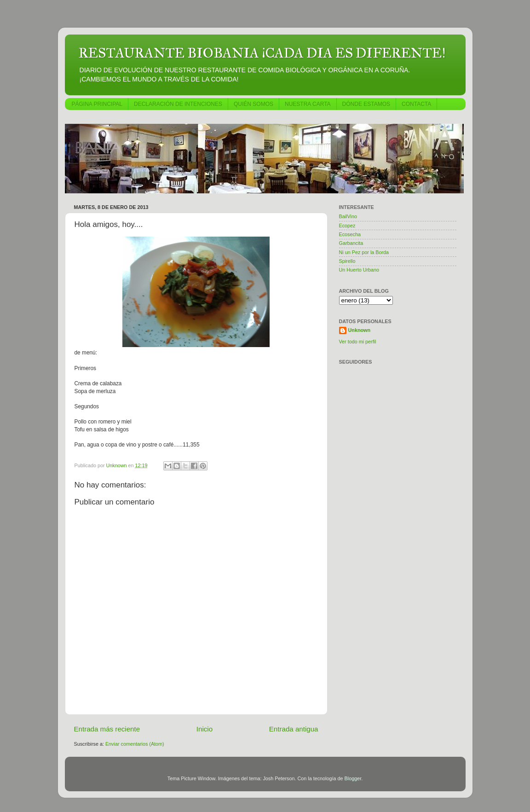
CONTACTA (416, 104)
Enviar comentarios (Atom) (135, 744)
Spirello (347, 261)
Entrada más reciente (107, 729)
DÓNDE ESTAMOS (366, 104)
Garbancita (351, 243)
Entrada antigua (294, 729)
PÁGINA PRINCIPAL (97, 104)
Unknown (360, 330)
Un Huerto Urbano (359, 270)
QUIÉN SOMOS (253, 104)
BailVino (348, 216)
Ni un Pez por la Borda (364, 252)
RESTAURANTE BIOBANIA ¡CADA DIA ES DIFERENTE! (262, 53)
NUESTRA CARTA (308, 104)
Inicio (205, 729)
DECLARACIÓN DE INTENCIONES (178, 104)
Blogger (353, 778)
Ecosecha (350, 234)
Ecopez (347, 226)
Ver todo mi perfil (358, 342)
